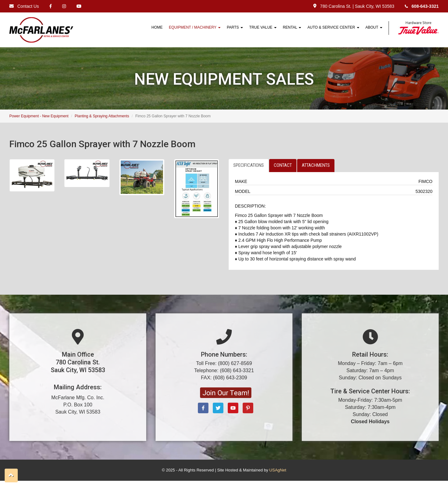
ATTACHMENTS (316, 165)
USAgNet (278, 470)
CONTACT (283, 165)
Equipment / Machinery (195, 27)
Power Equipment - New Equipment (39, 116)
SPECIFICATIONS (249, 165)
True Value (263, 27)
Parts (235, 27)
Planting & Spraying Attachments (102, 116)
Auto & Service (333, 27)
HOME (157, 27)
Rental (292, 27)
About (374, 27)
